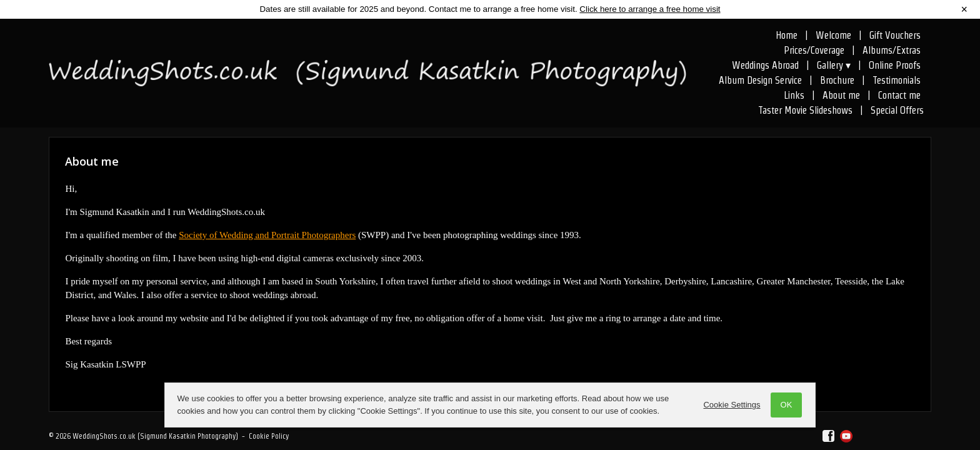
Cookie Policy (269, 436)
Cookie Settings (731, 405)
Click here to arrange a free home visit (650, 9)
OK (785, 405)
